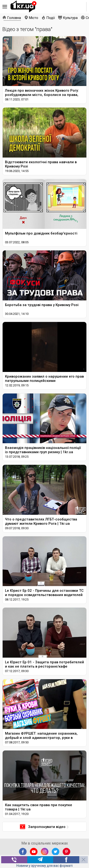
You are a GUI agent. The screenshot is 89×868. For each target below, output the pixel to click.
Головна (14, 18)
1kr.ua (23, 7)
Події (51, 18)
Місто (34, 18)
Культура (70, 18)
